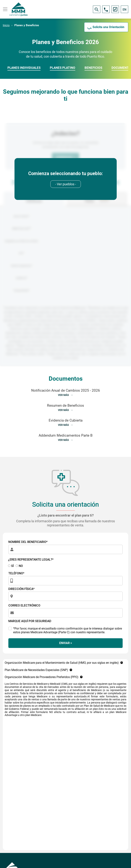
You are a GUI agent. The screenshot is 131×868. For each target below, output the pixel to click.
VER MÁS (64, 395)
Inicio (6, 25)
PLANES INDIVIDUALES (24, 68)
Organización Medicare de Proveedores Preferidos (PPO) (44, 677)
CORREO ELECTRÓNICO (24, 605)
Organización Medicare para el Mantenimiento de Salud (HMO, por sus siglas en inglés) (64, 663)
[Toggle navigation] (5, 9)
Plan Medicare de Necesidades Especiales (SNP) (39, 670)
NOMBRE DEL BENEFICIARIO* (28, 542)
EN (124, 10)
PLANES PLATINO (63, 68)
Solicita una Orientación (108, 27)
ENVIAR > (66, 643)
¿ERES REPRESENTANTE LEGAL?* (31, 560)
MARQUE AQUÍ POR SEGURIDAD (30, 621)
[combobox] (66, 184)
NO (19, 566)
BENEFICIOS (93, 68)
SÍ (11, 566)
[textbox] (66, 184)
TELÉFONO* (16, 573)
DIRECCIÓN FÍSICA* (21, 589)
